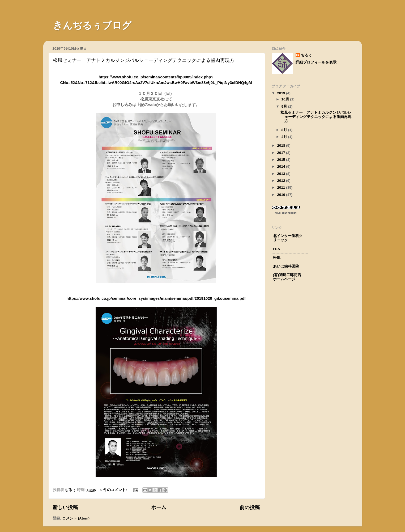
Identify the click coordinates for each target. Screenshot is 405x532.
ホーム (159, 507)
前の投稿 (250, 507)
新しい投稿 (65, 507)
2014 (282, 166)
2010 (282, 195)
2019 (282, 93)
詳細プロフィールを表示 (316, 62)
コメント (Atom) (76, 518)
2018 (282, 145)
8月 (285, 130)
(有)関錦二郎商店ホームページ (287, 277)
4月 (285, 137)
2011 (282, 187)
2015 (282, 160)
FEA (277, 249)
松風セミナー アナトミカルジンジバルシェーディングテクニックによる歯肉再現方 (144, 60)
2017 (282, 153)
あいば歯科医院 (286, 266)
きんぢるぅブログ (87, 26)
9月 (285, 106)
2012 (282, 181)
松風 (277, 258)
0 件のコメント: (114, 490)
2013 (282, 174)
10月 (286, 99)
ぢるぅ (306, 55)
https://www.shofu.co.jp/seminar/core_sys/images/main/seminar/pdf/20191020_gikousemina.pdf (156, 298)
